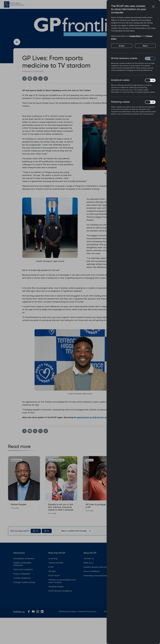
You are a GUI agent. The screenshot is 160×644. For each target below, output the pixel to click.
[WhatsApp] (40, 79)
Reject (145, 46)
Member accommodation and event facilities (62, 581)
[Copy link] (46, 79)
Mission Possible (19, 504)
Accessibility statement (24, 558)
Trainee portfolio (56, 563)
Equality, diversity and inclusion (97, 567)
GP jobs (52, 571)
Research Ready (56, 586)
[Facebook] (24, 79)
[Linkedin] (30, 79)
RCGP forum (54, 575)
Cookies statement (22, 578)
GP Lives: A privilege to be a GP (99, 506)
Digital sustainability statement (22, 564)
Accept (122, 46)
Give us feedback (91, 571)
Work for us (89, 563)
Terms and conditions (23, 569)
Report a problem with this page (76, 531)
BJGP (51, 567)
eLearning (53, 558)
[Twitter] (35, 79)
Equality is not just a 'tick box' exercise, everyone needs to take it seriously (61, 507)
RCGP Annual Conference (60, 591)
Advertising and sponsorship (96, 575)
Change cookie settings (24, 582)
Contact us (89, 558)
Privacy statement (22, 574)
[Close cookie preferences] (153, 7)
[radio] (36, 531)
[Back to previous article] (17, 42)
